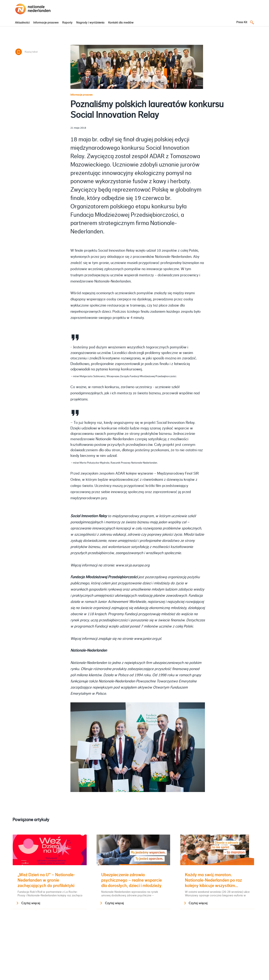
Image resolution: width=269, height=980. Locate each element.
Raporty (67, 23)
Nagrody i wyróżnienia (90, 23)
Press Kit (242, 22)
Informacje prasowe (46, 23)
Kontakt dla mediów (121, 23)
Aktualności (22, 23)
